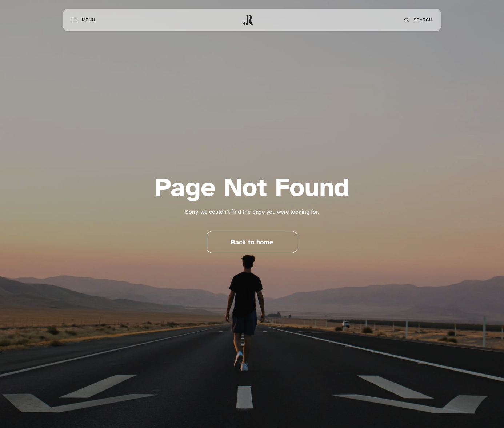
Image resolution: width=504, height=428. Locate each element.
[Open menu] (83, 20)
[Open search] (418, 20)
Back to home (252, 242)
